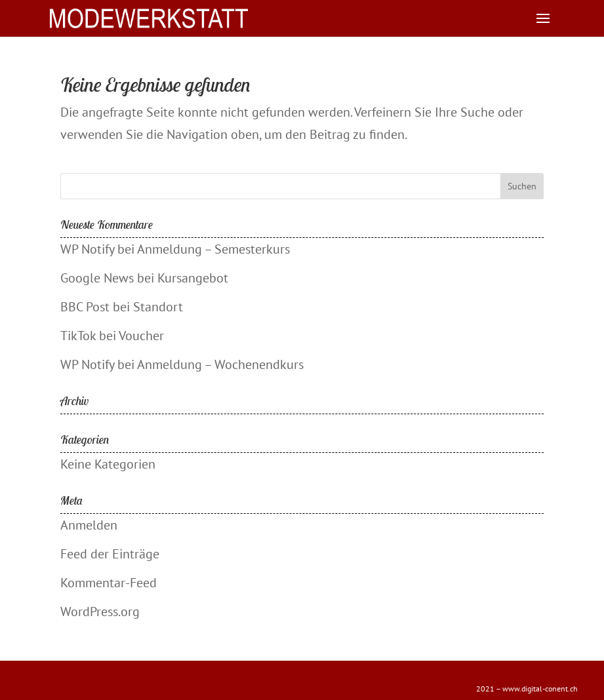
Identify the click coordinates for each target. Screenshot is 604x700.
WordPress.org (100, 612)
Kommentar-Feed (109, 583)
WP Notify (87, 249)
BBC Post (85, 307)
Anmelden (89, 525)
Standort (158, 307)
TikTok (78, 336)
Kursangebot (193, 278)
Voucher (141, 336)
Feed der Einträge (110, 554)
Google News (97, 278)
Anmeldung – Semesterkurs (213, 249)
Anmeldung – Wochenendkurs (220, 364)
